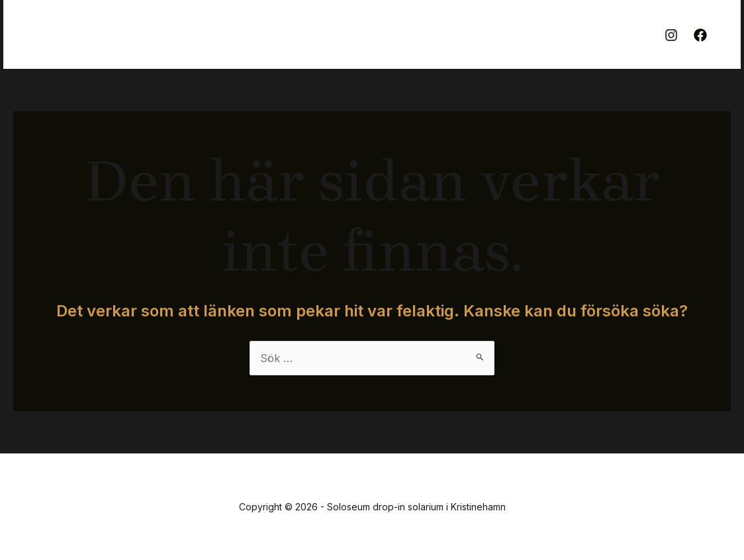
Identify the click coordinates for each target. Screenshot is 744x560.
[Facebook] (700, 35)
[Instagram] (671, 35)
